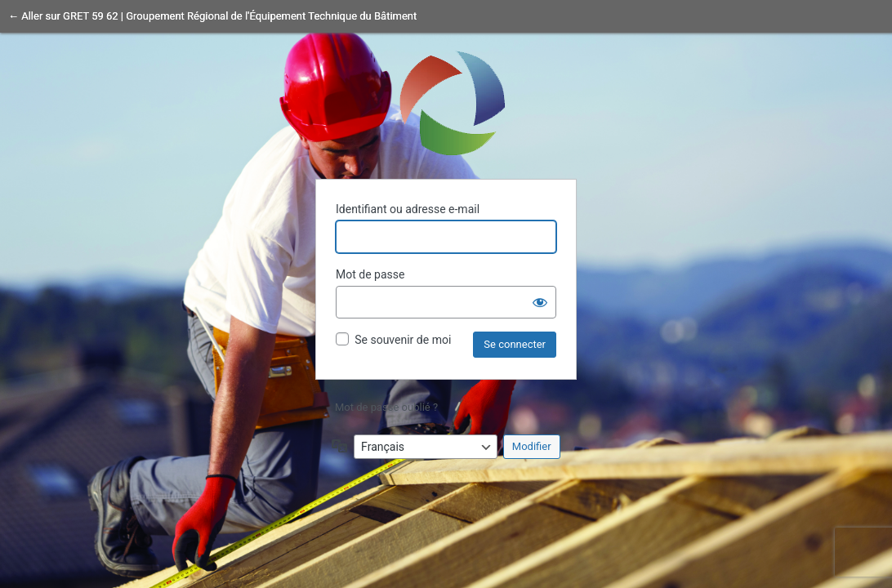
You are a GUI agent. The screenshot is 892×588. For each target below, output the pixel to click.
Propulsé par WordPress (446, 102)
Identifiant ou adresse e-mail (408, 209)
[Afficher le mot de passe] (540, 302)
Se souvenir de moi (403, 340)
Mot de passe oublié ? (386, 407)
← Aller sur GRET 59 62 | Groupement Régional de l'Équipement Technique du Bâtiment (212, 16)
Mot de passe (370, 274)
